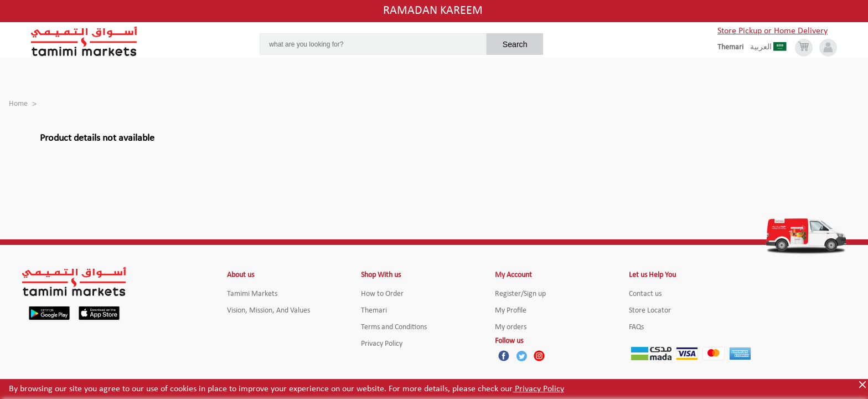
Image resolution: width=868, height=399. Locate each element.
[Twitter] (521, 356)
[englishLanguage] (734, 48)
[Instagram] (539, 356)
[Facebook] (504, 356)
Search (515, 44)
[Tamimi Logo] (84, 42)
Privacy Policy (538, 389)
